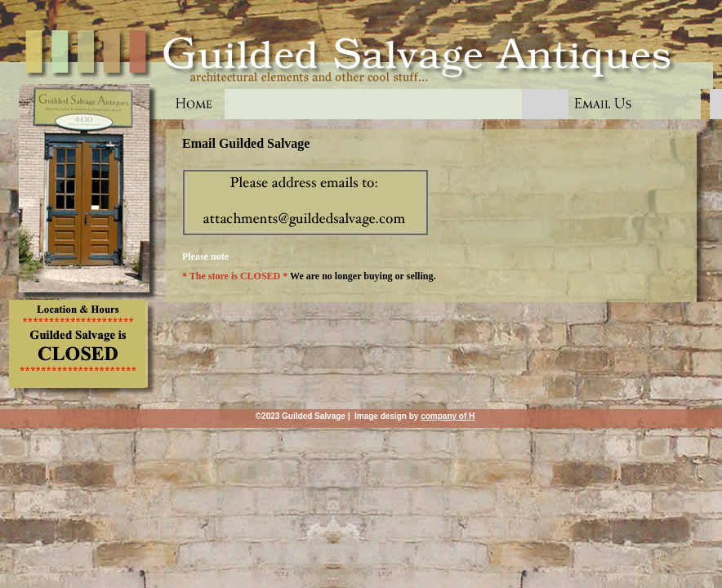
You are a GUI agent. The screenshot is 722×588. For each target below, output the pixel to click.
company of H (448, 416)
